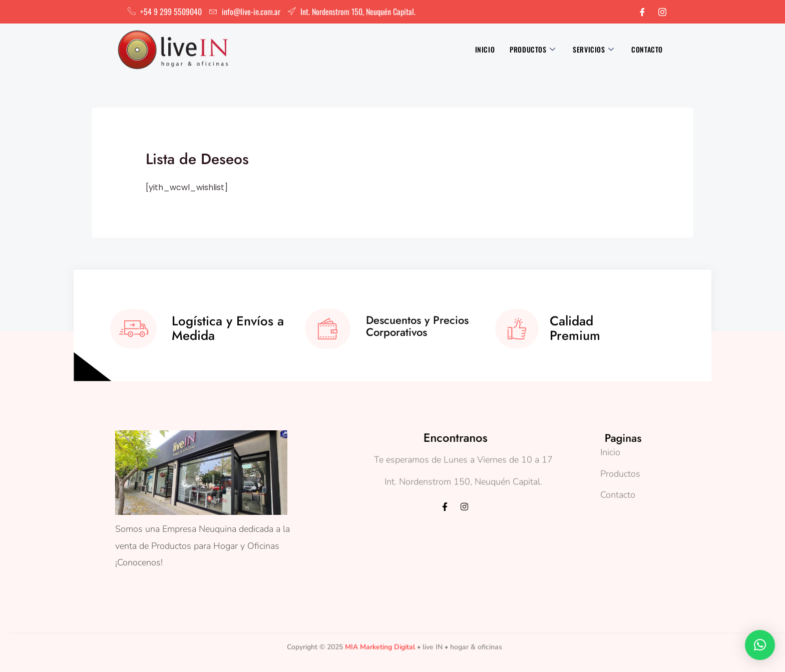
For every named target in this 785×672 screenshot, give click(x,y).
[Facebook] (642, 12)
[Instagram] (662, 12)
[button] (760, 645)
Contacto (647, 49)
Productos (534, 49)
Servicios (595, 49)
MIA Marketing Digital (380, 637)
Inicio (485, 49)
